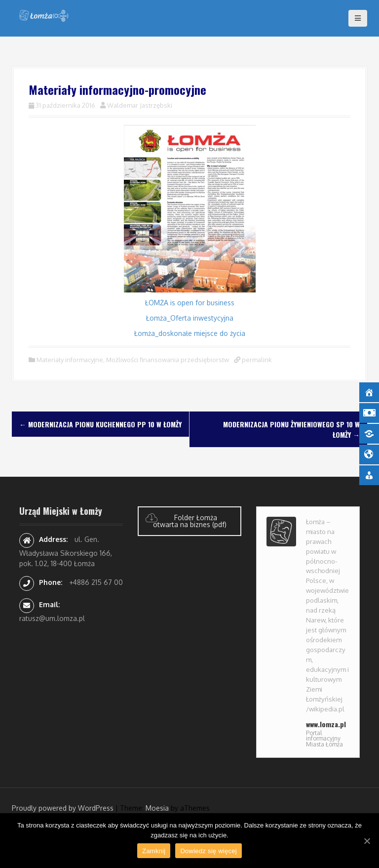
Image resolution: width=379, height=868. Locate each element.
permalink (256, 360)
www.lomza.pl (326, 724)
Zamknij (154, 851)
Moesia (157, 808)
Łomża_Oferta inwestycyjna (190, 318)
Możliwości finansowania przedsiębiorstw (168, 360)
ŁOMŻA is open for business (190, 303)
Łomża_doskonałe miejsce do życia (190, 333)
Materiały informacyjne (70, 360)
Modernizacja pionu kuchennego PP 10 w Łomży (100, 424)
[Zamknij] (367, 841)
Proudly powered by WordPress (63, 808)
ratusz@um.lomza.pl (52, 618)
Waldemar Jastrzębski (140, 105)
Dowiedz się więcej (208, 851)
